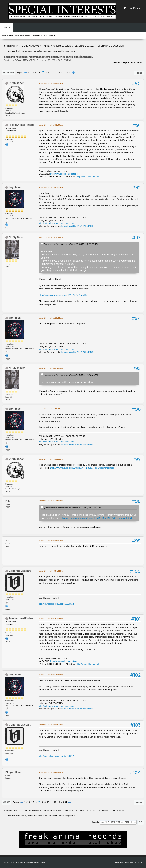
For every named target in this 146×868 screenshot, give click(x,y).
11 (55, 72)
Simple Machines (27, 862)
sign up (52, 35)
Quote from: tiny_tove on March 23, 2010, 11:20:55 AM (71, 375)
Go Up (7, 802)
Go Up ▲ (138, 862)
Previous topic (121, 63)
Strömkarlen (17, 83)
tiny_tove (15, 187)
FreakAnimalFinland (22, 125)
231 (69, 72)
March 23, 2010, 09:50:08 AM (51, 83)
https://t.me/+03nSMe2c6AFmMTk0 (77, 226)
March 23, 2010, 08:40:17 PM (51, 772)
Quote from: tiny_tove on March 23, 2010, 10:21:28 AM (71, 244)
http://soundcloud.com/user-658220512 (56, 604)
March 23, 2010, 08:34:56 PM (51, 725)
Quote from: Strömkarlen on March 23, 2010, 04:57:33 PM (72, 508)
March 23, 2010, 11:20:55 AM (51, 318)
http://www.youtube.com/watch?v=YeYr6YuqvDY (63, 295)
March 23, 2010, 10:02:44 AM (51, 125)
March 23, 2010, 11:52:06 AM (51, 409)
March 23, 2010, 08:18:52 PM (51, 675)
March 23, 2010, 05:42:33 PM (51, 501)
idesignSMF (40, 862)
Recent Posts (132, 8)
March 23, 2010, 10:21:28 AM (51, 187)
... (66, 72)
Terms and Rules (126, 862)
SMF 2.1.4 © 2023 (11, 862)
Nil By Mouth (17, 237)
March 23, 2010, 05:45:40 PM (51, 540)
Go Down (9, 72)
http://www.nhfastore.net (88, 177)
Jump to (95, 822)
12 (59, 72)
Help (116, 862)
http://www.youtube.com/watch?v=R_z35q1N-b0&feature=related (82, 468)
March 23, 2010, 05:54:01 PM (51, 571)
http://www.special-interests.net (64, 174)
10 (52, 72)
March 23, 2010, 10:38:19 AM (51, 237)
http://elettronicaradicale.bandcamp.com (57, 223)
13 (62, 72)
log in (43, 35)
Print (139, 73)
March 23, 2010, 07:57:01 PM (51, 619)
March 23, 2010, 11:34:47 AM (51, 368)
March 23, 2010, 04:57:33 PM (51, 459)
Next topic (136, 63)
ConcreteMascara (20, 571)
